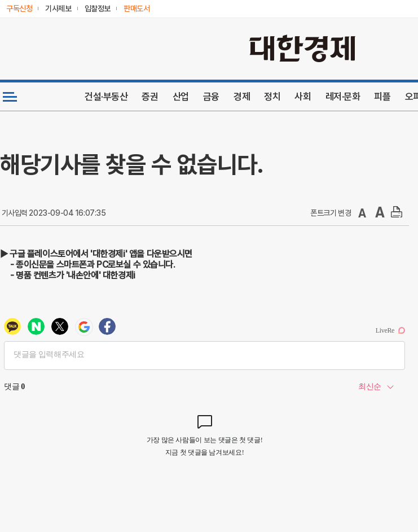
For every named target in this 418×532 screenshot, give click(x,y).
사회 (303, 97)
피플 (382, 97)
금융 (211, 97)
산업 (181, 97)
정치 (272, 97)
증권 (150, 97)
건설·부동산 (106, 97)
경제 (242, 97)
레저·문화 (343, 97)
